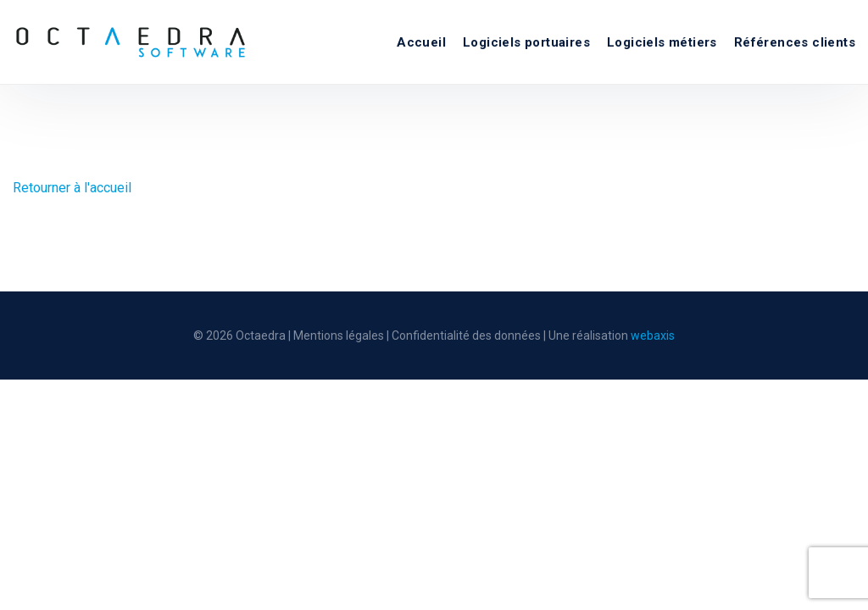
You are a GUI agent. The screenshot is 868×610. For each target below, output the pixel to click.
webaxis (653, 335)
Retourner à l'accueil (72, 188)
